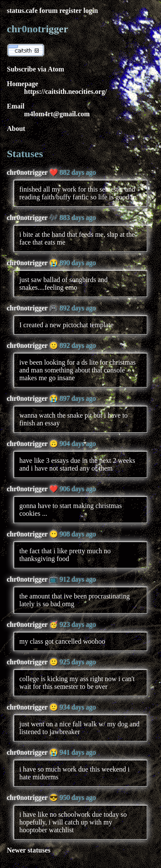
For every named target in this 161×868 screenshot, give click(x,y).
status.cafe (22, 11)
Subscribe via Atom (35, 69)
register (70, 11)
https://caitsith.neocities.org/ (65, 91)
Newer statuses (29, 850)
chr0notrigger (27, 172)
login (91, 11)
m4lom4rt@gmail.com (57, 114)
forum (49, 11)
